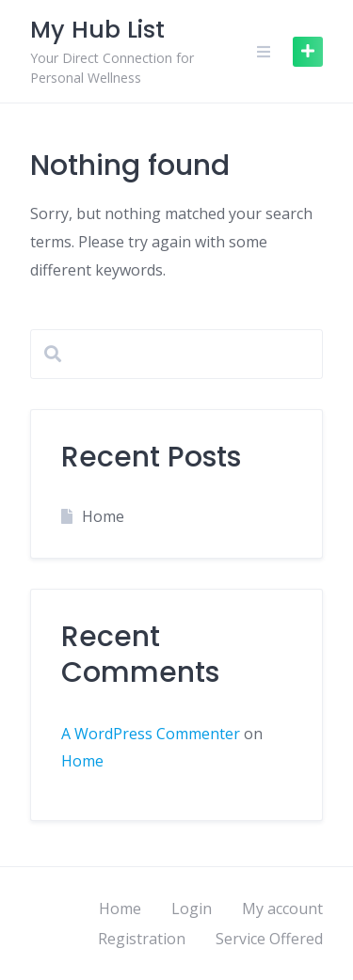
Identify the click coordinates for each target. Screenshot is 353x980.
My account (282, 909)
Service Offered (269, 939)
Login (192, 909)
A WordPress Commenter (151, 734)
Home (103, 516)
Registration (142, 939)
